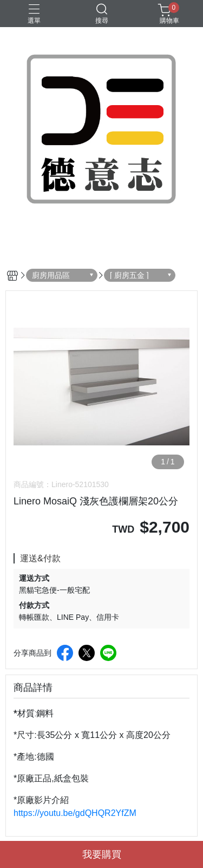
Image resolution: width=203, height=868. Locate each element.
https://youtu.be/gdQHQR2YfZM (75, 813)
